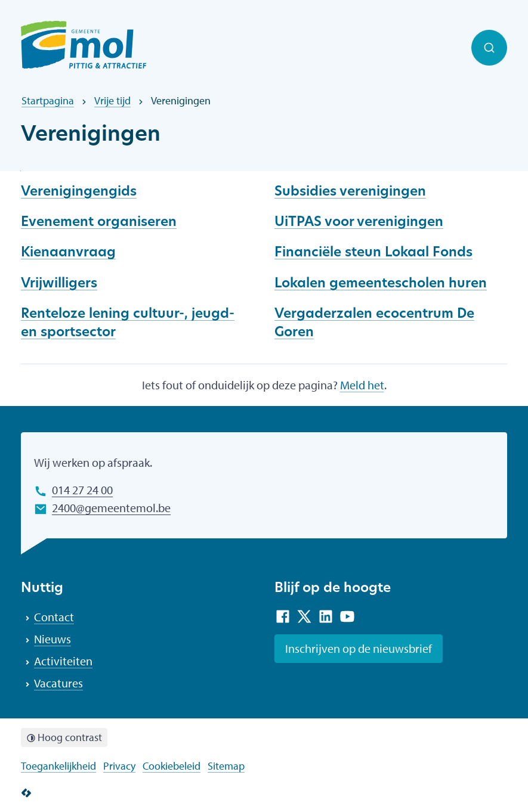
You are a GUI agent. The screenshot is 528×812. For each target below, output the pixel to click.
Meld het (362, 385)
